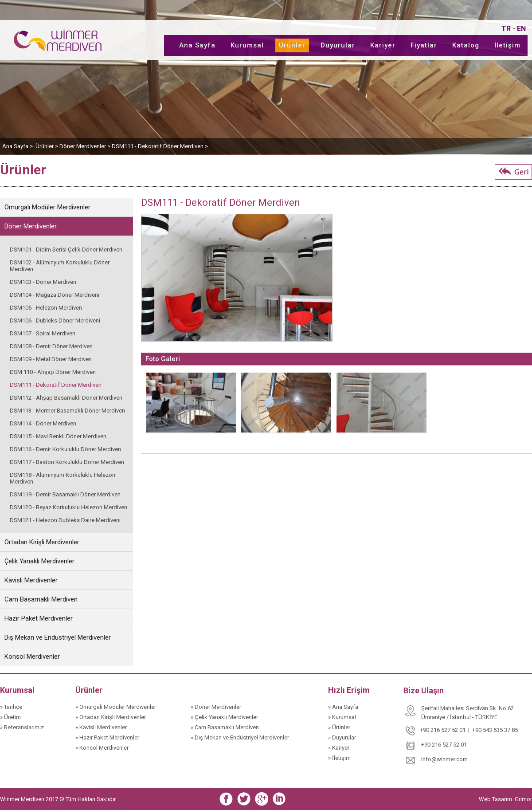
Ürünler (292, 45)
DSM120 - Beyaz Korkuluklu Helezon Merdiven (68, 507)
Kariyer (383, 45)
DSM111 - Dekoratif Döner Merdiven (56, 385)
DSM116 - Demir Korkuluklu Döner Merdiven (65, 449)
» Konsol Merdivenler (102, 748)
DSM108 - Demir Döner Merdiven (51, 346)
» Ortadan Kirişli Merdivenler (111, 717)
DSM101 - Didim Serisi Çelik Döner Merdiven (66, 250)
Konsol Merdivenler (32, 657)
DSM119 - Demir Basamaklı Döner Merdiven (65, 494)
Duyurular (338, 45)
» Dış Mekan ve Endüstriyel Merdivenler (240, 737)
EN (521, 29)
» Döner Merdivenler (216, 707)
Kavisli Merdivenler (31, 580)
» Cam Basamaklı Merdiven (225, 727)
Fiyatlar (424, 45)
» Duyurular (342, 737)
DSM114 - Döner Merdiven (43, 423)
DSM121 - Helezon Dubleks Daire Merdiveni (65, 520)
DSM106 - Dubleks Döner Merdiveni (55, 320)
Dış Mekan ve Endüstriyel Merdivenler (58, 637)
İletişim (507, 45)
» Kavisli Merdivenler (101, 727)
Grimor (523, 799)
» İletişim (339, 758)
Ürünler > (47, 146)
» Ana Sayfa (343, 707)
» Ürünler (339, 727)
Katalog (466, 45)
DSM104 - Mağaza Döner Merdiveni (55, 295)
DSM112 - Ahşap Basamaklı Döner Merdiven (66, 398)
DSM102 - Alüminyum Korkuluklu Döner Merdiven (60, 266)
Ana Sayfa (197, 45)
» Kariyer (339, 748)
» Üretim (10, 717)
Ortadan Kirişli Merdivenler (42, 542)
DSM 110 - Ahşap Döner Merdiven (53, 372)
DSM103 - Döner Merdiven (43, 282)
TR (506, 29)
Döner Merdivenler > (86, 146)
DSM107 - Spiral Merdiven (43, 333)
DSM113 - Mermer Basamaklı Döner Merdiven (67, 411)
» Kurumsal (342, 717)
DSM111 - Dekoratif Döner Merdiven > (160, 146)
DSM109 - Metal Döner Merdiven (51, 359)
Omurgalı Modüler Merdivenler (47, 207)
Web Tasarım (496, 799)
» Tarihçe (11, 707)
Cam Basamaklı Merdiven (41, 599)
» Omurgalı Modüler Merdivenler (116, 707)
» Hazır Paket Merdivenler (107, 737)
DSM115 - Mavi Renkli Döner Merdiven (58, 436)
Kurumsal (247, 45)
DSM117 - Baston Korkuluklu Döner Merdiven (67, 462)
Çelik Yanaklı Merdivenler (39, 561)
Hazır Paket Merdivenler (39, 618)
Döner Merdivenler (31, 226)
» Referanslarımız (22, 727)
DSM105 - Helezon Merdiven (46, 308)
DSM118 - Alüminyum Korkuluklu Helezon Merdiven (63, 478)
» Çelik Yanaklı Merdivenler (224, 717)
